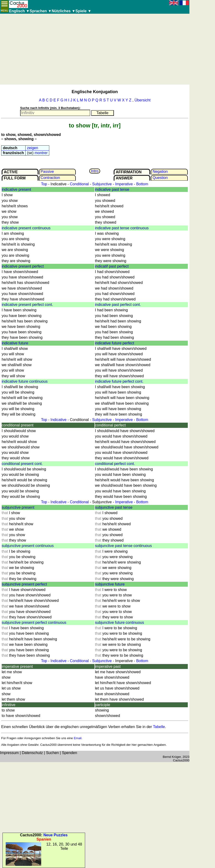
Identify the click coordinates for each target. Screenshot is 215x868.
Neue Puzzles (55, 835)
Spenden (69, 753)
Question (160, 178)
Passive (47, 171)
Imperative (124, 184)
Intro (95, 171)
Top (44, 184)
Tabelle (159, 727)
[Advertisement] (95, 49)
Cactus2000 (181, 760)
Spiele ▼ (83, 11)
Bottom (142, 184)
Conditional (79, 184)
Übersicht (143, 100)
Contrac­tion (50, 178)
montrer (41, 153)
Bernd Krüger (172, 757)
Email (78, 738)
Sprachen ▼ (41, 11)
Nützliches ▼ (63, 11)
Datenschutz (32, 753)
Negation (160, 171)
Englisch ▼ (19, 11)
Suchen (52, 753)
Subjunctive (102, 184)
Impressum (9, 753)
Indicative (58, 420)
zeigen (33, 148)
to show (80, 125)
